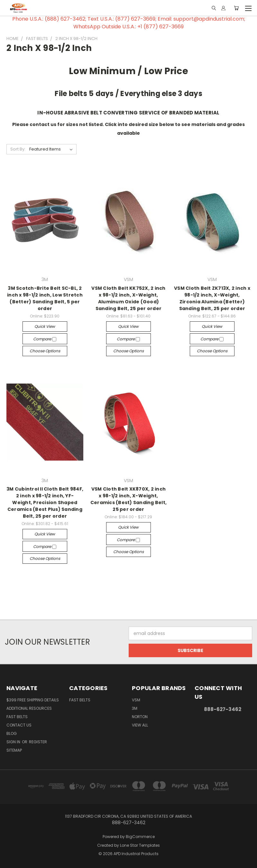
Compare (45, 339)
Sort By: (18, 149)
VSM (136, 700)
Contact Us (19, 725)
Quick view (45, 326)
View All (140, 725)
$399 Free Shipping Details (33, 700)
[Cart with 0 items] (236, 8)
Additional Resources (29, 708)
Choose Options (45, 351)
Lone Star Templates (140, 845)
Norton (140, 717)
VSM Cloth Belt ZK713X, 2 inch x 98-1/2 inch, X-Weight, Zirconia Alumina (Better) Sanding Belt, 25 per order (212, 298)
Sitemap (14, 750)
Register (38, 742)
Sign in (14, 742)
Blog (12, 733)
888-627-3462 (223, 709)
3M (135, 708)
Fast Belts (17, 717)
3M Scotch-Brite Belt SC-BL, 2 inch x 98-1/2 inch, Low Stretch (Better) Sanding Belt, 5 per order (45, 298)
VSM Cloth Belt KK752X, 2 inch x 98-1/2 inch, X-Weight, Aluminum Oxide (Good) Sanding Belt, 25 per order (128, 298)
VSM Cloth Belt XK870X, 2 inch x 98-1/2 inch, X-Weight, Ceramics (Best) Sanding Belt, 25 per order (128, 499)
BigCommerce (140, 837)
